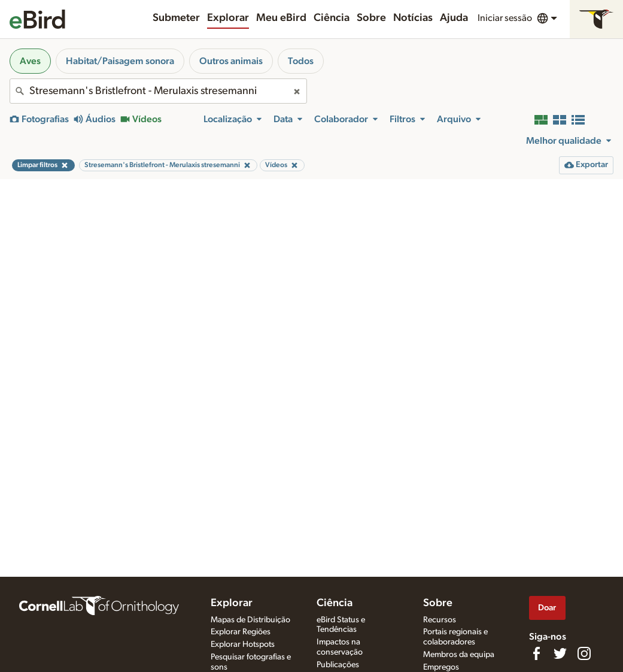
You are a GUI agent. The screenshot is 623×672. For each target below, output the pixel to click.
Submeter (176, 18)
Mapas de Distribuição (250, 620)
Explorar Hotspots (243, 644)
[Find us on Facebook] (536, 653)
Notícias (413, 18)
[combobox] (158, 91)
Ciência (332, 18)
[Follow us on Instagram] (584, 653)
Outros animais (231, 61)
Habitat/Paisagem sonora (120, 61)
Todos (301, 61)
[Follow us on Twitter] (560, 653)
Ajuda (454, 18)
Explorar (228, 18)
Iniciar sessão (505, 18)
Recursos (440, 620)
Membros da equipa (459, 655)
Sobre (371, 18)
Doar (547, 608)
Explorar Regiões (241, 632)
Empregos (441, 667)
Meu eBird (281, 18)
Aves (30, 61)
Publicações (338, 665)
